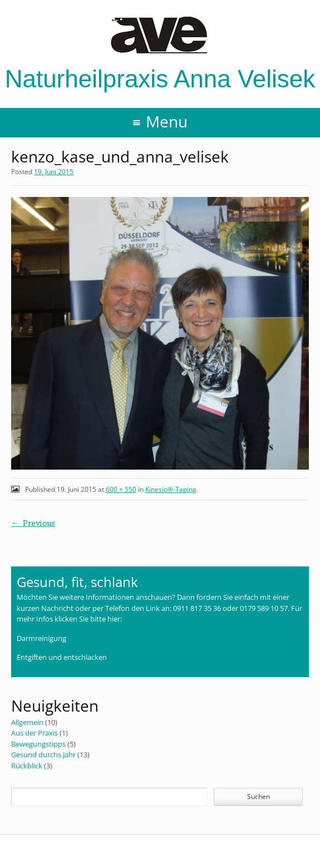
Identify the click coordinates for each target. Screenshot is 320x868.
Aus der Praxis (35, 733)
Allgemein (27, 722)
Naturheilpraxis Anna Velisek (160, 55)
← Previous (33, 524)
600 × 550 (121, 489)
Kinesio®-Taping (171, 489)
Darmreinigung (41, 638)
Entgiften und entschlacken (62, 657)
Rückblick (27, 766)
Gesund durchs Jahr (43, 754)
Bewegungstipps (38, 744)
